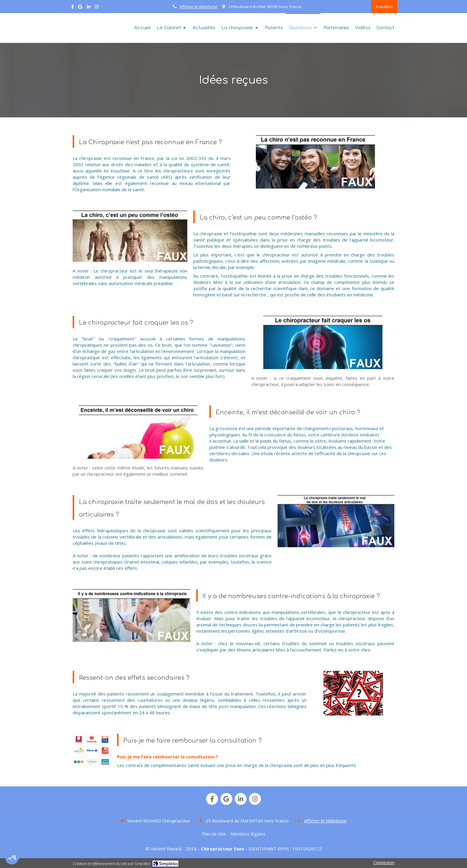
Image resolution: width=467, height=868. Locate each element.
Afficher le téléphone (199, 7)
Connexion (384, 862)
